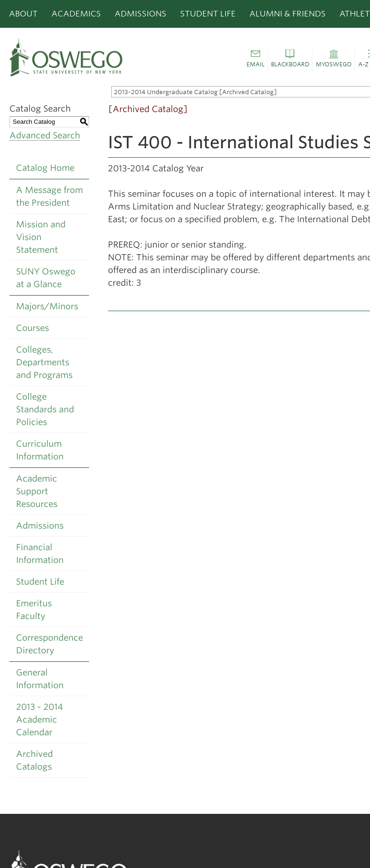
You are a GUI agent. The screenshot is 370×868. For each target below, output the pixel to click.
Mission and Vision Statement (41, 237)
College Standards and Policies (45, 409)
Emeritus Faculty (34, 610)
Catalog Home (45, 168)
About (23, 14)
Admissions (140, 14)
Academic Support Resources (37, 491)
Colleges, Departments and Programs (44, 362)
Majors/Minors (47, 306)
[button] (255, 60)
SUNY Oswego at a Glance (46, 278)
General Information (40, 679)
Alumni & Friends (288, 14)
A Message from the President (49, 196)
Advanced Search (45, 135)
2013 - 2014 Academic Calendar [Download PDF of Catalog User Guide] (40, 719)
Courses (33, 328)
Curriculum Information (40, 450)
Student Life (208, 14)
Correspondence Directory (49, 644)
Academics (76, 14)
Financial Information (40, 554)
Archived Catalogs (34, 760)
